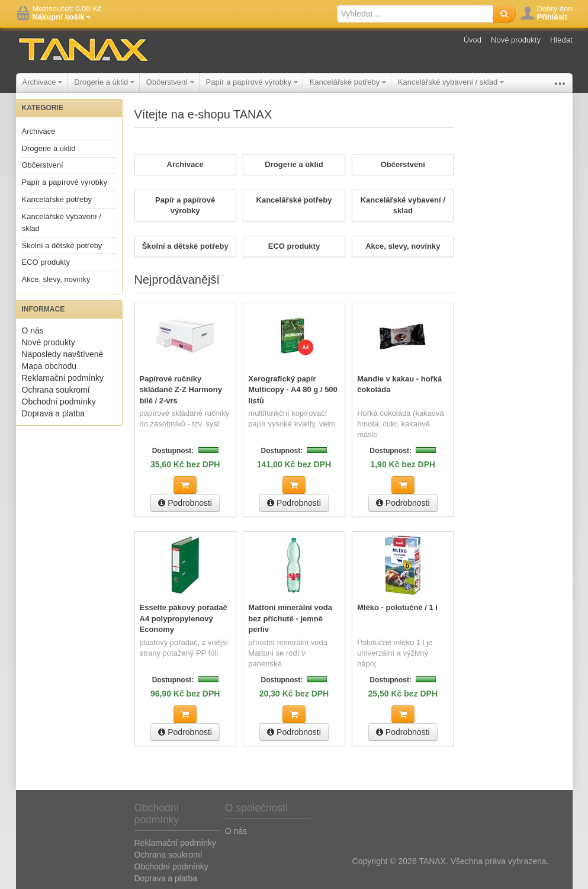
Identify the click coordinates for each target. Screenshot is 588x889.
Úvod (473, 40)
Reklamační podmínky (63, 378)
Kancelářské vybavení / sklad (451, 82)
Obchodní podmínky (59, 402)
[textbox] (415, 14)
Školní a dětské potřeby (62, 245)
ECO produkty (46, 262)
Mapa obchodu (49, 366)
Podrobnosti (185, 502)
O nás (33, 330)
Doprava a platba (54, 413)
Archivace (43, 82)
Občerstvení (170, 82)
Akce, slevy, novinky (56, 279)
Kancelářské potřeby (348, 82)
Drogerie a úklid (104, 82)
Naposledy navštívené (63, 354)
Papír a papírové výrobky (252, 82)
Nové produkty (516, 40)
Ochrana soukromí (56, 390)
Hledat (561, 40)
